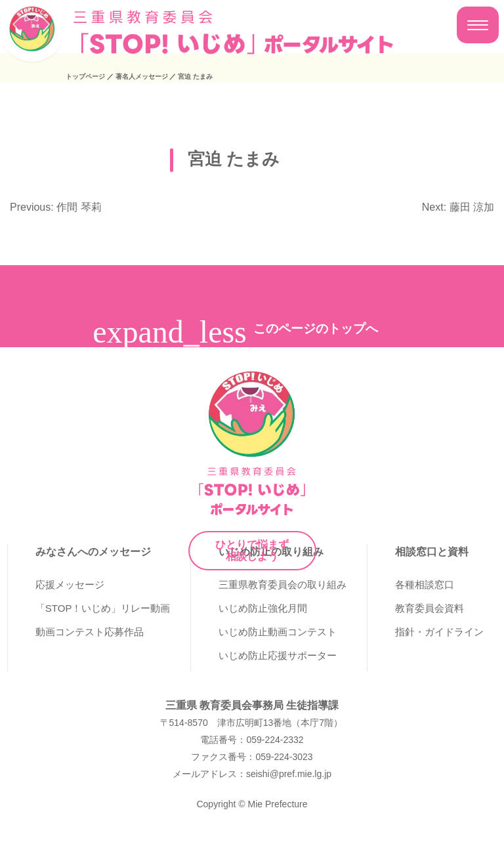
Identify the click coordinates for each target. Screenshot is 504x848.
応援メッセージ (70, 584)
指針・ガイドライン (439, 632)
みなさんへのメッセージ (93, 552)
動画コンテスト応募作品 (90, 632)
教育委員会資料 (430, 608)
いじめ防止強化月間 (263, 608)
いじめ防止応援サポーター (278, 655)
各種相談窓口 (425, 584)
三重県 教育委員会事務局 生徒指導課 (252, 705)
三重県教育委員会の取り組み (283, 584)
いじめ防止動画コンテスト (278, 632)
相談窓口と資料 (432, 552)
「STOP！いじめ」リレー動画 (103, 608)
